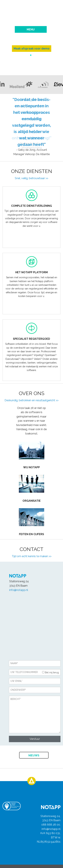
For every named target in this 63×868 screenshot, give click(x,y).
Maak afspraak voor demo (32, 49)
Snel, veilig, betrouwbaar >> (32, 178)
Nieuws (34, 755)
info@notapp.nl (19, 590)
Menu (31, 29)
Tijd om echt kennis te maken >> (32, 556)
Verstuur (35, 739)
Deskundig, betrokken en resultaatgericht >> (32, 400)
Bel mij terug (50, 672)
